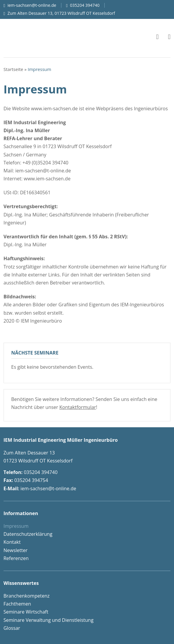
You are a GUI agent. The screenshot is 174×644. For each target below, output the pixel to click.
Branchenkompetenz (27, 596)
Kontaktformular (78, 407)
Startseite (13, 69)
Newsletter (16, 550)
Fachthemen (17, 604)
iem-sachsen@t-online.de (32, 5)
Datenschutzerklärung (28, 534)
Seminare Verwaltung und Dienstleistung (49, 620)
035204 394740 (85, 5)
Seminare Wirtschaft (26, 612)
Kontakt (12, 542)
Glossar (12, 628)
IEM (42, 37)
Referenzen (16, 558)
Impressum (16, 526)
